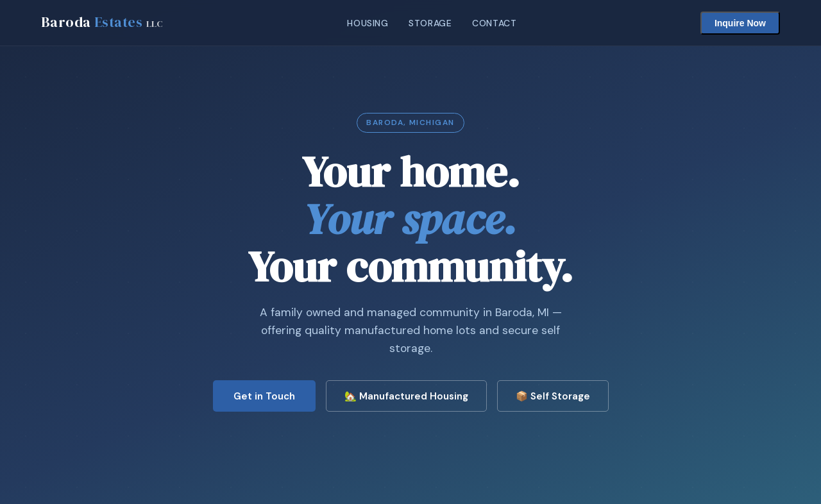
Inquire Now (740, 23)
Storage (430, 23)
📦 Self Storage (553, 396)
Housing (368, 23)
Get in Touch (264, 396)
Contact (494, 23)
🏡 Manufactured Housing (406, 396)
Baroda (102, 22)
